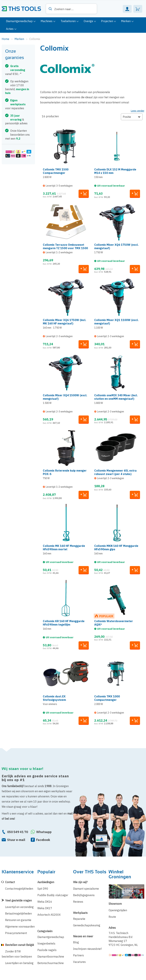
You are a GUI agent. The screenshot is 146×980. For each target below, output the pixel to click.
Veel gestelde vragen (19, 900)
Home (6, 39)
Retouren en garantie (18, 920)
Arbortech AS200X (49, 915)
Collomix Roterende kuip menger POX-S (65, 472)
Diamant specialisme (86, 889)
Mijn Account (127, 9)
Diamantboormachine (51, 957)
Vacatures (79, 962)
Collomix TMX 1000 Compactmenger (107, 698)
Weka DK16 (45, 902)
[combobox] (71, 9)
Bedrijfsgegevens (84, 895)
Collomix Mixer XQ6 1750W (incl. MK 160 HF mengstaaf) (65, 322)
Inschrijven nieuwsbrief (87, 949)
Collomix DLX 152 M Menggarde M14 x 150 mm (115, 171)
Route (112, 917)
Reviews (78, 902)
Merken (20, 39)
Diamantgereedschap (51, 937)
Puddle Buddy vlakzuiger (53, 895)
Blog (76, 942)
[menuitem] (21, 21)
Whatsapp (44, 832)
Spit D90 (43, 889)
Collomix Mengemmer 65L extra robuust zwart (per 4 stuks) (115, 472)
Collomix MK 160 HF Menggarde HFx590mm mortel (64, 548)
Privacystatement (16, 933)
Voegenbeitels (46, 943)
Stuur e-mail (16, 840)
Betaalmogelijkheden (18, 913)
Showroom (115, 904)
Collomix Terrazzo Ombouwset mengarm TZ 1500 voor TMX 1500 (65, 246)
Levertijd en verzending (19, 907)
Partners (78, 955)
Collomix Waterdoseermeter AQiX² (114, 623)
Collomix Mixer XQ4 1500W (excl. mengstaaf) (65, 397)
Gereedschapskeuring (87, 925)
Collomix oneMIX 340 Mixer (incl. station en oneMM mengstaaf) (116, 397)
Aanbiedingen (46, 882)
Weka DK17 (45, 908)
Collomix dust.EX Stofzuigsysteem (54, 698)
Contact (10, 882)
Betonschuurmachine (51, 963)
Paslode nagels (47, 950)
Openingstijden (118, 910)
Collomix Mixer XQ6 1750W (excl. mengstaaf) (116, 246)
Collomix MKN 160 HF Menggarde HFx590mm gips (116, 548)
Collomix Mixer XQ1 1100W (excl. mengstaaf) (116, 322)
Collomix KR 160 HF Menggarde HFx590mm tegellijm (64, 623)
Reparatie (79, 919)
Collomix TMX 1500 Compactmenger (56, 171)
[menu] (73, 25)
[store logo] (23, 7)
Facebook (43, 840)
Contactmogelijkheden (19, 889)
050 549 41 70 (18, 832)
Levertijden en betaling (19, 963)
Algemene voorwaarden (20, 926)
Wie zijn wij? (80, 882)
